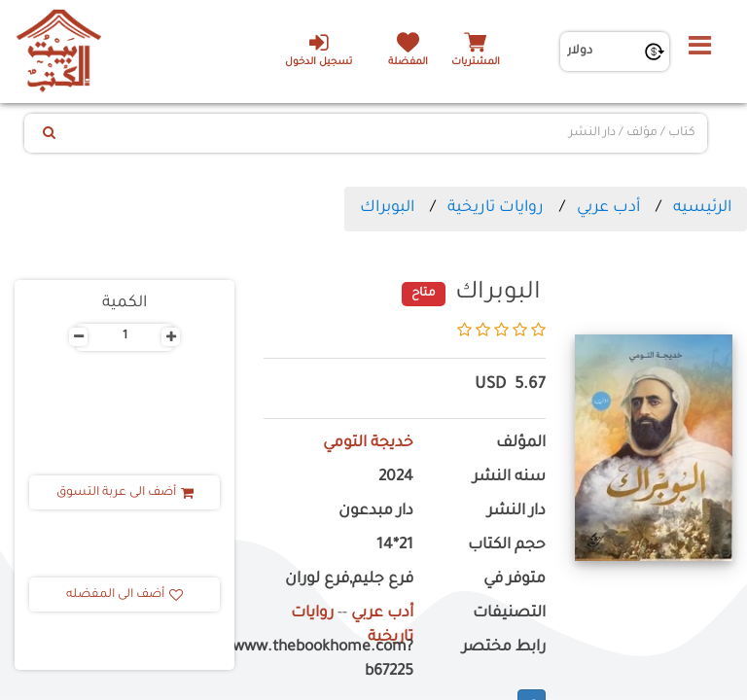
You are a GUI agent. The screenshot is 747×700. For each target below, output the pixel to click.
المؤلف (521, 444)
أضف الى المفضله (124, 595)
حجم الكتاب (507, 546)
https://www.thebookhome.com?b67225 (338, 660)
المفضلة (408, 63)
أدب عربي (608, 208)
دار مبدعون (376, 512)
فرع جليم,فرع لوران (349, 580)
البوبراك (387, 208)
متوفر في (515, 580)
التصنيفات (509, 614)
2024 (396, 478)
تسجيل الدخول (319, 50)
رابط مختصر (504, 648)
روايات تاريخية (496, 208)
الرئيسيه (702, 208)
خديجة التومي (368, 444)
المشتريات (476, 63)
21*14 (395, 546)
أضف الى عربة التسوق (125, 493)
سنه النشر (509, 478)
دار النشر (516, 512)
